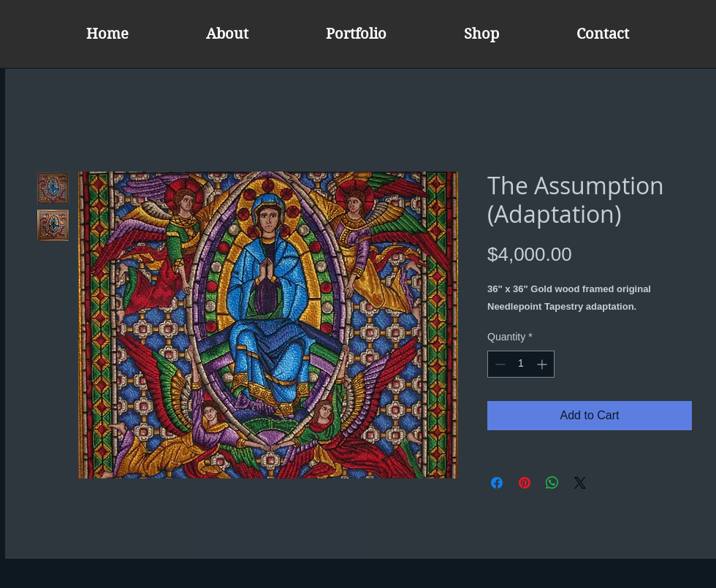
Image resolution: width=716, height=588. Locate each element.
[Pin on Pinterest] (525, 483)
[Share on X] (580, 483)
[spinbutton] (521, 364)
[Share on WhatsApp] (552, 483)
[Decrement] (499, 364)
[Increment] (543, 364)
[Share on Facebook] (497, 483)
